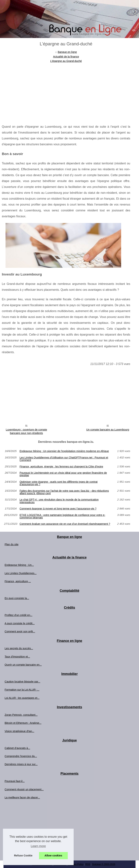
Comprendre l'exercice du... (21, 756)
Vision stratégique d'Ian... (19, 731)
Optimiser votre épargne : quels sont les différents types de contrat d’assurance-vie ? (59, 483)
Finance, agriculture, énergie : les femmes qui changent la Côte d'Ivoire (61, 467)
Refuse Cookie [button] (23, 856)
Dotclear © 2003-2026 (104, 864)
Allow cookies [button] (53, 856)
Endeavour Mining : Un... (19, 565)
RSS (88, 864)
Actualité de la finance (66, 57)
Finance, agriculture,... (18, 581)
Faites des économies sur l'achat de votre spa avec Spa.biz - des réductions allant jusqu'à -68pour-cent (64, 492)
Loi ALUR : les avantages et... (22, 698)
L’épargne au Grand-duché (66, 61)
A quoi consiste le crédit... (20, 623)
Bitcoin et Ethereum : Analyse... (23, 723)
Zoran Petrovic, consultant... (21, 715)
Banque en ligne (67, 52)
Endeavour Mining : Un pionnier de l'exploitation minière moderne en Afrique (64, 451)
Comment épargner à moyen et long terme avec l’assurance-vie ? (58, 509)
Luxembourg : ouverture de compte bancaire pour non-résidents (26, 431)
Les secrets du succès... (19, 648)
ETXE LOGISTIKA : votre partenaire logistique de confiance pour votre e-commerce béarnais (62, 516)
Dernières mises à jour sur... (21, 764)
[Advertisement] (66, 91)
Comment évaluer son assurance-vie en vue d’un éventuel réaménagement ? (65, 524)
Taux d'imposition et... (17, 657)
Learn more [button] (38, 846)
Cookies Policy (76, 864)
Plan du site (12, 544)
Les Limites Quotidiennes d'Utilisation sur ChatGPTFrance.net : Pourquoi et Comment (64, 459)
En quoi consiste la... (17, 598)
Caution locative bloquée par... (22, 682)
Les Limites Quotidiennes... (21, 573)
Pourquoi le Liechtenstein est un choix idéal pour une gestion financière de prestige (63, 474)
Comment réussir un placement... (24, 789)
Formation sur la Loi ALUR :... (22, 690)
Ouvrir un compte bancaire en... (23, 665)
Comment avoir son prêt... (20, 631)
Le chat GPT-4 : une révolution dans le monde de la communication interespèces (59, 501)
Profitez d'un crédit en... (19, 615)
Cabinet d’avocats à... (17, 748)
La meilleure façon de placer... (22, 797)
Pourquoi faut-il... (15, 781)
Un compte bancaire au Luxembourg (108, 430)
